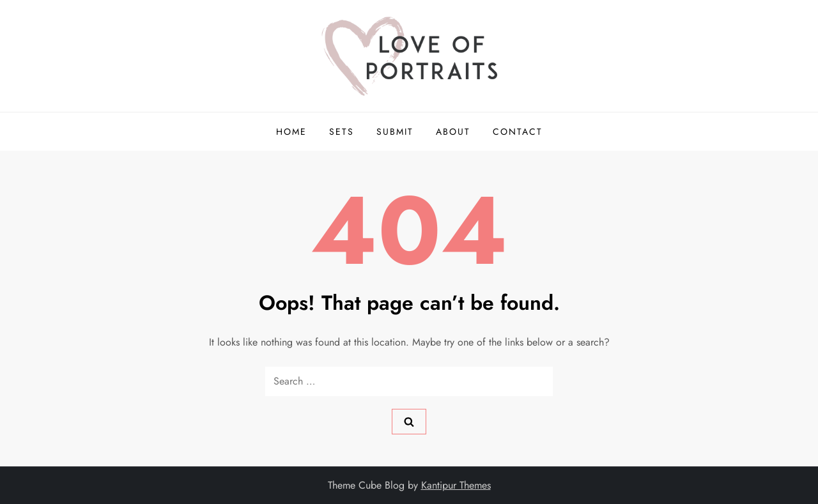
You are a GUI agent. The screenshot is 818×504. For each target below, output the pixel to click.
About (453, 132)
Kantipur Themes (456, 485)
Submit (395, 132)
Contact (518, 132)
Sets (342, 132)
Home (291, 132)
